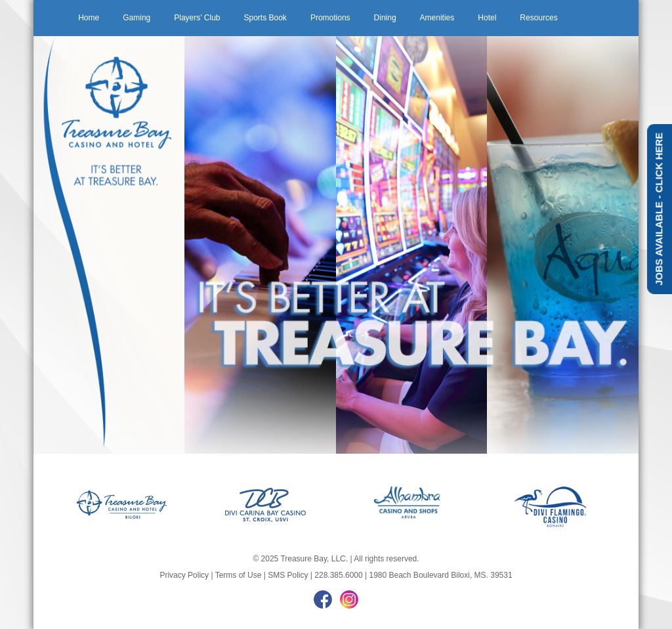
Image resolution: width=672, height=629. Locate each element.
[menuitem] (89, 18)
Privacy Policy (184, 575)
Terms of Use (239, 575)
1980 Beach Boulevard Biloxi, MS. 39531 (440, 575)
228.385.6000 (338, 575)
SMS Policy (288, 575)
